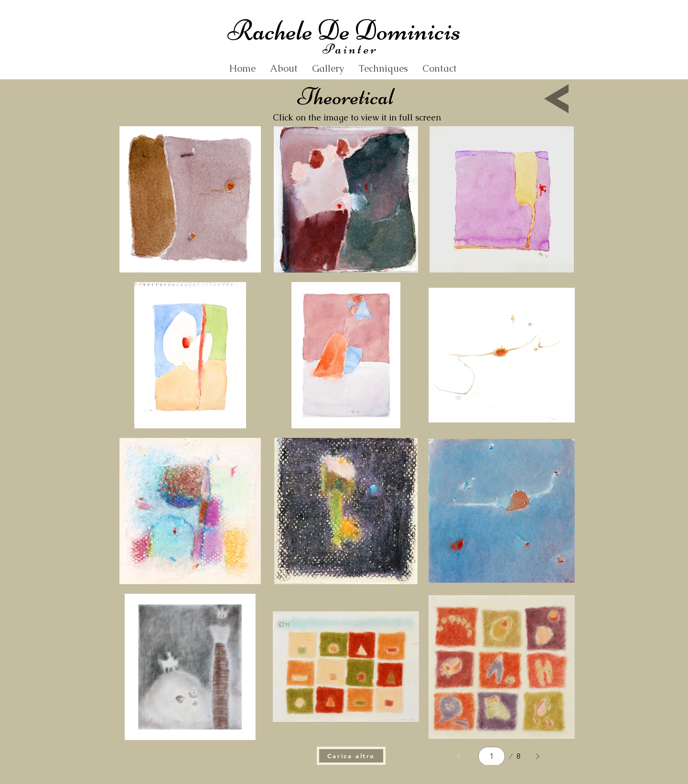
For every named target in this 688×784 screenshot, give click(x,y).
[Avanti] (537, 756)
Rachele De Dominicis (344, 30)
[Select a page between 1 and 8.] (492, 756)
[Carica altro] (351, 756)
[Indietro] (459, 756)
